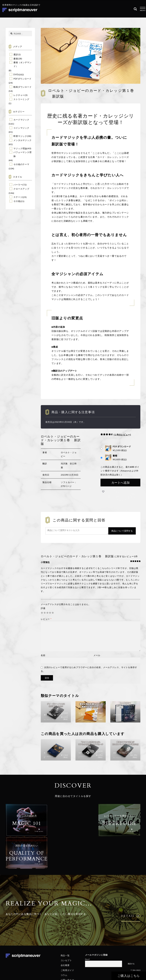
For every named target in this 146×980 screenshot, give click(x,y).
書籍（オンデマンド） (23, 64)
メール (97, 655)
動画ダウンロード (23, 87)
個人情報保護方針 (109, 959)
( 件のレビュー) (122, 435)
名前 (43, 655)
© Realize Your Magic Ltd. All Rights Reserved (121, 950)
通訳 (16, 54)
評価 (43, 608)
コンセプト (66, 928)
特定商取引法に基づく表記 (129, 959)
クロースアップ (21, 189)
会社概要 (65, 933)
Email (87, 926)
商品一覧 (65, 923)
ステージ (18, 197)
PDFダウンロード (22, 79)
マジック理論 (20, 148)
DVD (16, 74)
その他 (17, 201)
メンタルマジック (23, 140)
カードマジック (21, 120)
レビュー (46, 619)
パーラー (18, 185)
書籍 (16, 59)
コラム (64, 942)
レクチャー (19, 95)
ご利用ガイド (67, 937)
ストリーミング (21, 99)
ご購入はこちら (129, 976)
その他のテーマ (21, 164)
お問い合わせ (67, 947)
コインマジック (21, 128)
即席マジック (20, 136)
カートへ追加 (120, 483)
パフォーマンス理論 (23, 154)
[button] (103, 491)
